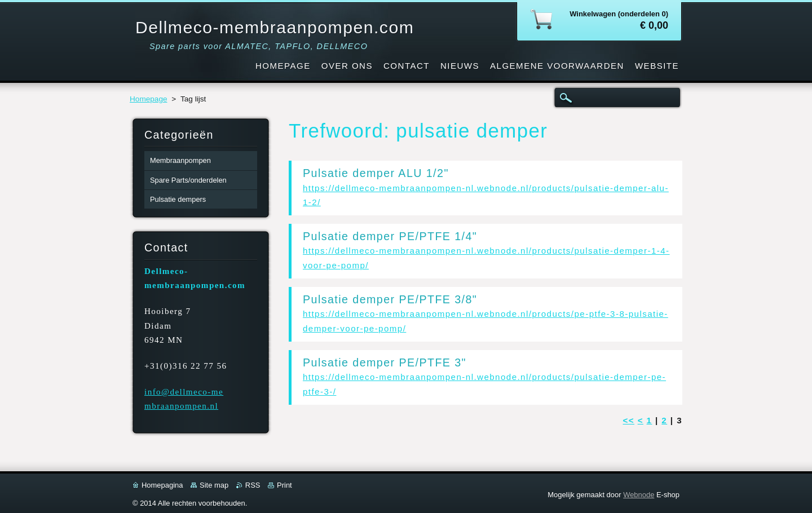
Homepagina (162, 485)
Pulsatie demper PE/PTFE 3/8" (390, 299)
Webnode (639, 495)
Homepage (149, 99)
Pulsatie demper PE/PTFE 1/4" (390, 236)
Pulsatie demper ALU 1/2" (376, 173)
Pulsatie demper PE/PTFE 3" (385, 362)
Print (284, 485)
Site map (214, 485)
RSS (253, 485)
